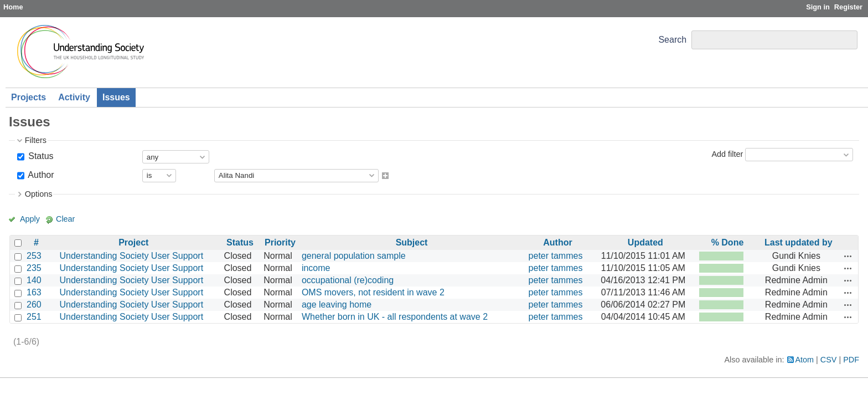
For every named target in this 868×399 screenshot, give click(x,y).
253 (34, 256)
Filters (36, 140)
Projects (29, 97)
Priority (280, 242)
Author (40, 175)
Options (39, 194)
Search (672, 40)
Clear (65, 219)
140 (34, 280)
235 (34, 268)
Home (13, 7)
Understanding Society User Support (131, 256)
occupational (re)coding (348, 280)
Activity (74, 97)
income (316, 268)
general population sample (354, 256)
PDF (851, 360)
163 (34, 292)
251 (34, 317)
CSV (829, 360)
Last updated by (799, 242)
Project (133, 242)
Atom (805, 360)
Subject (412, 242)
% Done (728, 242)
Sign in (818, 7)
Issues (116, 97)
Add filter (727, 154)
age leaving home (337, 305)
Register (848, 7)
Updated (645, 242)
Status (40, 156)
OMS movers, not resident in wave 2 (373, 292)
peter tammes (556, 256)
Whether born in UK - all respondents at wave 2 (395, 317)
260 (34, 305)
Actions (848, 256)
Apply (30, 219)
